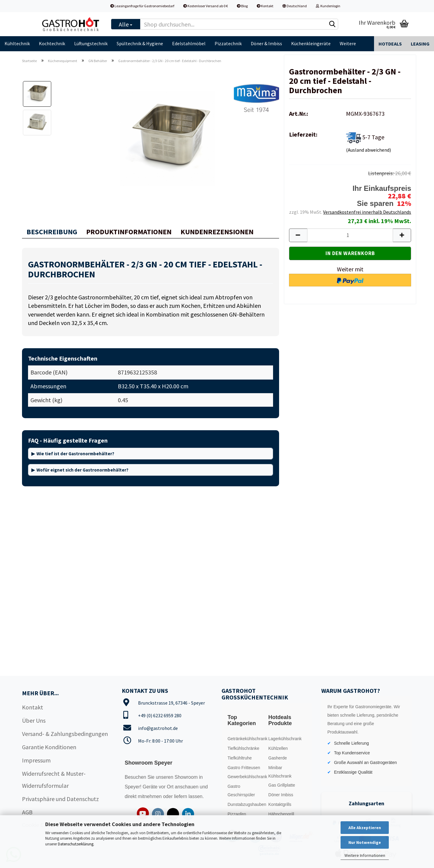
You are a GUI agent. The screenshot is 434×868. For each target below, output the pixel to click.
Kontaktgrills (280, 804)
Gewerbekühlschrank (246, 777)
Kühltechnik (17, 43)
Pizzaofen (237, 814)
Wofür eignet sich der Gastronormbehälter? (82, 470)
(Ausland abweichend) (368, 150)
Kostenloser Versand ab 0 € (206, 6)
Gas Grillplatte (282, 785)
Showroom (187, 777)
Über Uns (34, 720)
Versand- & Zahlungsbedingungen (65, 734)
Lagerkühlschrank (285, 739)
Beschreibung (52, 232)
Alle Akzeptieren (365, 828)
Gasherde (277, 758)
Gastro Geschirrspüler (241, 791)
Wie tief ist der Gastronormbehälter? (75, 454)
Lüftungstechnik (91, 43)
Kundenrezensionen (217, 232)
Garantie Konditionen (49, 747)
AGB (27, 812)
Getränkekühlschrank (246, 739)
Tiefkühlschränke (243, 748)
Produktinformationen (129, 232)
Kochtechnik (52, 43)
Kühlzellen (278, 748)
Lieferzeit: (303, 134)
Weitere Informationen (365, 855)
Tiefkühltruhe (240, 758)
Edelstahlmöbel (189, 43)
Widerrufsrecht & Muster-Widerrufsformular (54, 780)
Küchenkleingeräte (311, 43)
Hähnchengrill (281, 814)
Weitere (348, 43)
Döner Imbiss (281, 795)
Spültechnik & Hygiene (140, 43)
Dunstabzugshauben (246, 804)
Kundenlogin (328, 6)
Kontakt (265, 6)
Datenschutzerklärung (76, 844)
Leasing (420, 44)
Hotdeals (390, 44)
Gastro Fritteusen (244, 768)
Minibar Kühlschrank (280, 772)
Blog (242, 6)
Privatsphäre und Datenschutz (60, 799)
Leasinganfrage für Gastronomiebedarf (142, 6)
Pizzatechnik (228, 43)
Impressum (36, 760)
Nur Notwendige (365, 842)
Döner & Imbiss (266, 43)
